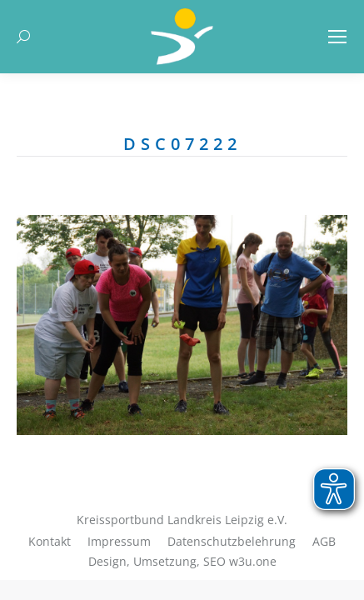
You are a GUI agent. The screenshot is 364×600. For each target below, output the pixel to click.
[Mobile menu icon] (337, 37)
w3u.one (253, 561)
